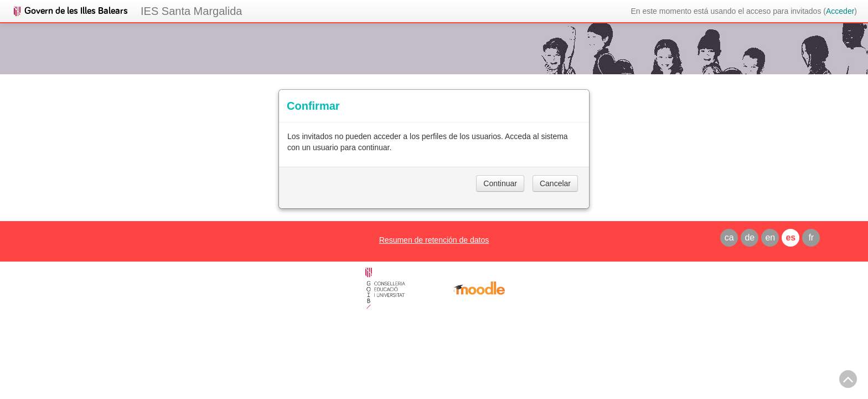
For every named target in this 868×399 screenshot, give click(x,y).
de (750, 237)
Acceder (840, 11)
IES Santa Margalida (191, 11)
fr (811, 237)
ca (729, 237)
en (770, 237)
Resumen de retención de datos (434, 240)
